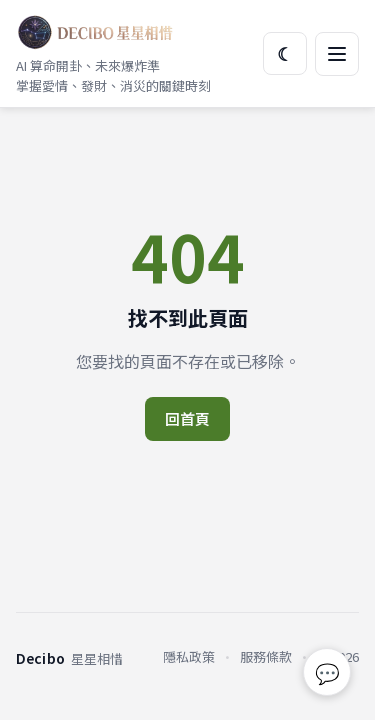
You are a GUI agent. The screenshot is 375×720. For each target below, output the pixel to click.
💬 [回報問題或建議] (327, 672)
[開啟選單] (337, 54)
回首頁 (187, 418)
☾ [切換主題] (285, 53)
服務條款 (266, 656)
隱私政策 (189, 656)
